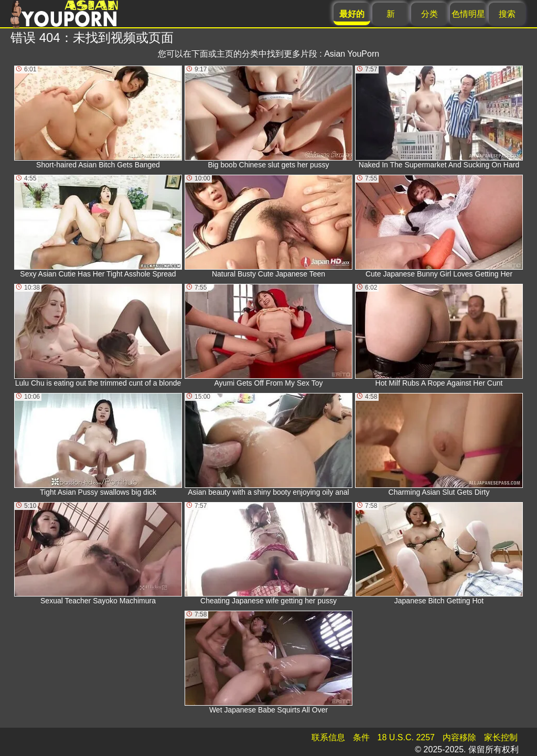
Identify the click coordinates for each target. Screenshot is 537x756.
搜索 (507, 14)
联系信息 (328, 737)
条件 (361, 737)
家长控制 (501, 737)
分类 (429, 14)
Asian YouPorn (352, 54)
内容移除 (459, 737)
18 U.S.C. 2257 (406, 737)
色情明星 (468, 14)
